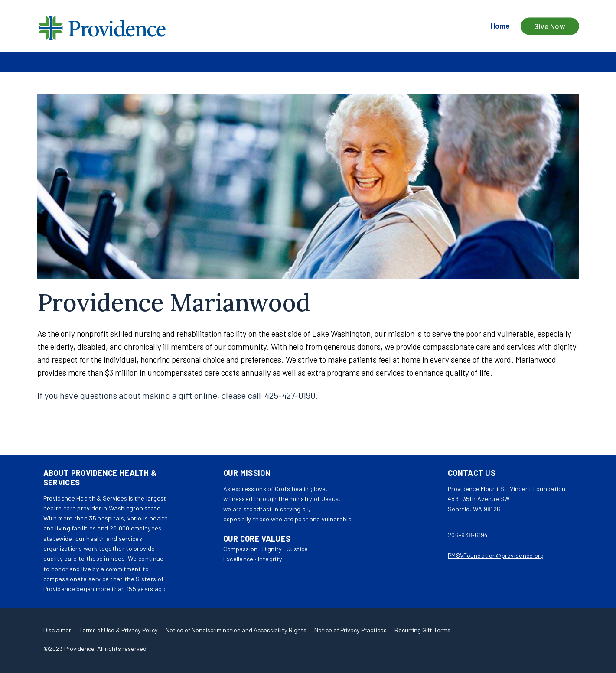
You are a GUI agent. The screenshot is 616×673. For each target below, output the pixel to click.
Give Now (550, 26)
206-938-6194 (468, 535)
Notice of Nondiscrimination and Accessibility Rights (236, 630)
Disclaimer (57, 630)
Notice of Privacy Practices (350, 630)
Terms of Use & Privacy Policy (118, 630)
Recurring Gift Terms (422, 630)
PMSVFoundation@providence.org (496, 555)
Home (500, 26)
